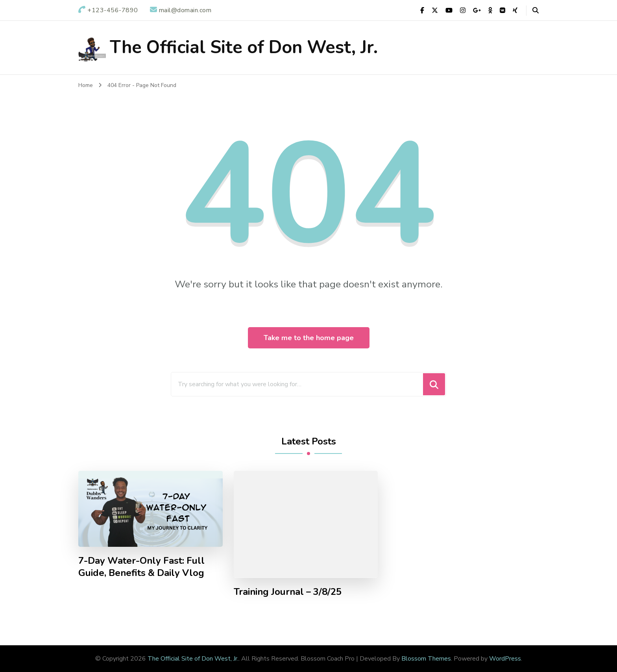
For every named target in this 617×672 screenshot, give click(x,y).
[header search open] (536, 11)
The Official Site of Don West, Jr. (244, 47)
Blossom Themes (426, 659)
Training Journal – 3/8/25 (288, 592)
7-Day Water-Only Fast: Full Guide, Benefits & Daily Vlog (141, 567)
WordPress (505, 659)
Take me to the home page (309, 338)
